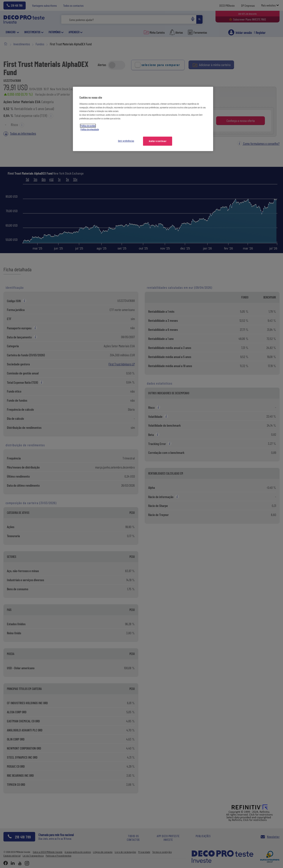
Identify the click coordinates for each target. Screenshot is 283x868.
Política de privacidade (90, 129)
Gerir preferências (126, 141)
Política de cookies (88, 126)
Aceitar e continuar (158, 141)
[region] (143, 119)
